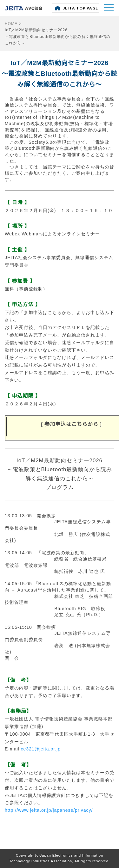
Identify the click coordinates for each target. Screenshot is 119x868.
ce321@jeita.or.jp (41, 749)
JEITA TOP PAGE (81, 8)
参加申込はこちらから (71, 424)
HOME (11, 24)
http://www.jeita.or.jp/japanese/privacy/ (49, 810)
